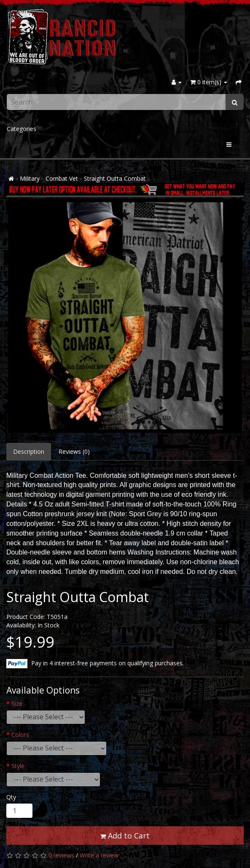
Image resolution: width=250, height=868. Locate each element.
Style (18, 766)
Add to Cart (125, 836)
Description (29, 451)
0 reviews (61, 855)
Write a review (99, 855)
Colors (20, 735)
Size (17, 703)
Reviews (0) (74, 451)
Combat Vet (62, 178)
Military (30, 178)
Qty (11, 797)
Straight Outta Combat (115, 178)
